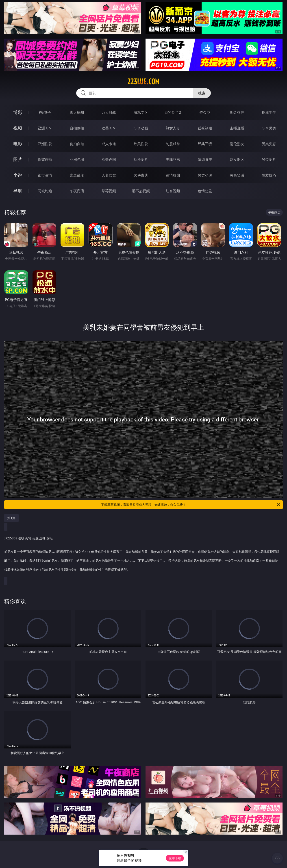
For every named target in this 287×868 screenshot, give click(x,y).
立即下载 (175, 858)
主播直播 (237, 128)
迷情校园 (173, 175)
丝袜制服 (205, 128)
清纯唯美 (205, 159)
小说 (18, 175)
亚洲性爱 (45, 144)
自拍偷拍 (77, 128)
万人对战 (109, 112)
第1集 (11, 518)
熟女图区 (237, 159)
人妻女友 (109, 175)
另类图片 (269, 159)
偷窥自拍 (45, 159)
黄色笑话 (237, 175)
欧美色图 (109, 159)
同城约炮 (45, 191)
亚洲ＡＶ (45, 128)
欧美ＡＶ (109, 128)
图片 (18, 159)
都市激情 (45, 175)
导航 (18, 191)
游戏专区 (141, 112)
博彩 (18, 112)
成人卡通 (109, 144)
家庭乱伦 (77, 175)
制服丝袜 (173, 144)
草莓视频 (109, 191)
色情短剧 (205, 191)
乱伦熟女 (237, 144)
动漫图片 (141, 159)
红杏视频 (173, 191)
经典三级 (205, 144)
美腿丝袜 (173, 159)
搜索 (202, 93)
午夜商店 (77, 191)
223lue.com (143, 82)
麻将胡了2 (173, 112)
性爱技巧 (269, 175)
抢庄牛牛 (269, 112)
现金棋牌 (237, 112)
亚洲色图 (77, 159)
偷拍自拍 (77, 144)
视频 (18, 128)
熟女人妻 (173, 128)
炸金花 (205, 112)
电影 (18, 144)
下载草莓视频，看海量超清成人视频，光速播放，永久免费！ (191, 505)
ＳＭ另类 (269, 128)
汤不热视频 (141, 191)
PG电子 (45, 112)
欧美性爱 (141, 144)
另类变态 (269, 144)
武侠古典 (141, 175)
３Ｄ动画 (141, 128)
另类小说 (205, 175)
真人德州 (77, 112)
